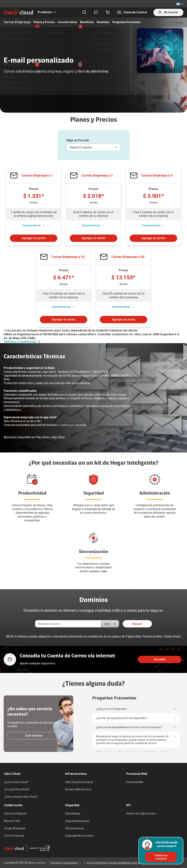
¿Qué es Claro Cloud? (16, 782)
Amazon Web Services (78, 789)
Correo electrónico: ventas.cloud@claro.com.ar (113, 863)
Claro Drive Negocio (15, 814)
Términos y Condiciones (22, 342)
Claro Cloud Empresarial (79, 782)
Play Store (42, 437)
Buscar (137, 624)
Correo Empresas (14, 836)
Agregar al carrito (34, 238)
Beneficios (87, 22)
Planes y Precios (44, 22)
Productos (45, 12)
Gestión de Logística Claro (141, 814)
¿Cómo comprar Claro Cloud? (21, 797)
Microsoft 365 (12, 821)
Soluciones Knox (75, 828)
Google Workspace (15, 828)
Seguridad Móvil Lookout (79, 836)
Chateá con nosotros (161, 857)
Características (67, 22)
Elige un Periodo (78, 140)
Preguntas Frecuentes (126, 22)
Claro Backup (73, 814)
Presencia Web (135, 782)
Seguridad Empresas (77, 821)
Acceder (160, 659)
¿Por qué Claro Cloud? (17, 789)
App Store (58, 437)
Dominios (103, 22)
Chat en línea (34, 736)
